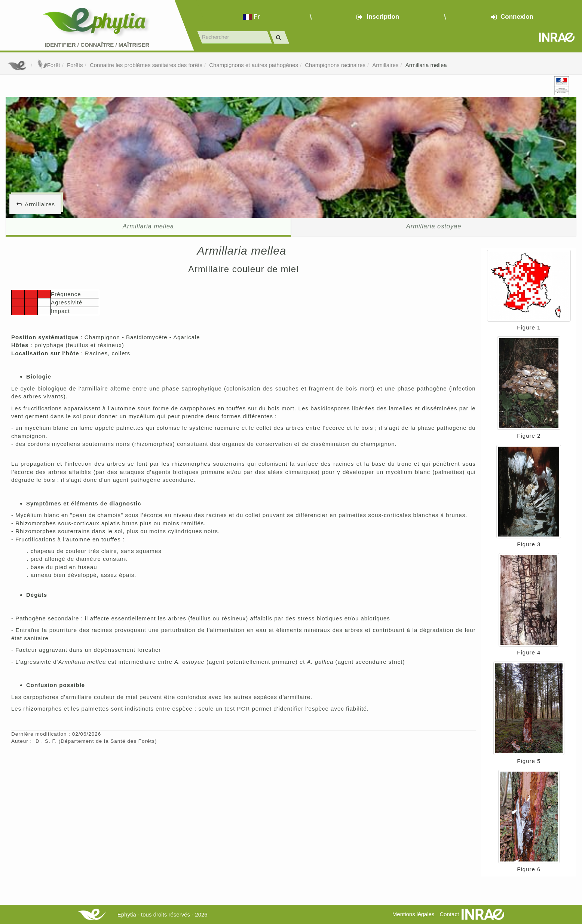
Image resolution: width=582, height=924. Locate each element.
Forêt (48, 65)
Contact (449, 914)
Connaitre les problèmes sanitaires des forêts (146, 65)
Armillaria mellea (426, 65)
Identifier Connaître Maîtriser (97, 45)
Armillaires (385, 65)
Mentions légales (413, 914)
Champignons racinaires (335, 65)
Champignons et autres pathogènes (254, 65)
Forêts (75, 65)
